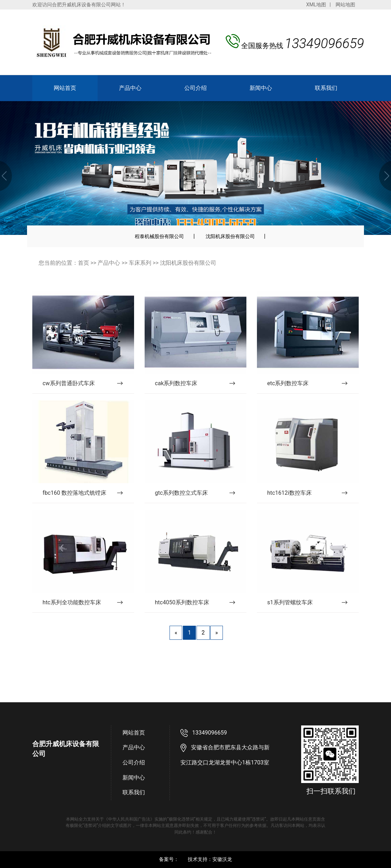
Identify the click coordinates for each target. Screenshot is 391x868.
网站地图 (345, 5)
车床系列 (140, 263)
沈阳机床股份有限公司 (230, 236)
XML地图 (316, 5)
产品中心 (130, 88)
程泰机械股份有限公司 (159, 236)
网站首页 (65, 88)
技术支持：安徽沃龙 (210, 859)
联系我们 (326, 88)
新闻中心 (261, 88)
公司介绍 (195, 88)
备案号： (169, 859)
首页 (84, 263)
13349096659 (210, 733)
